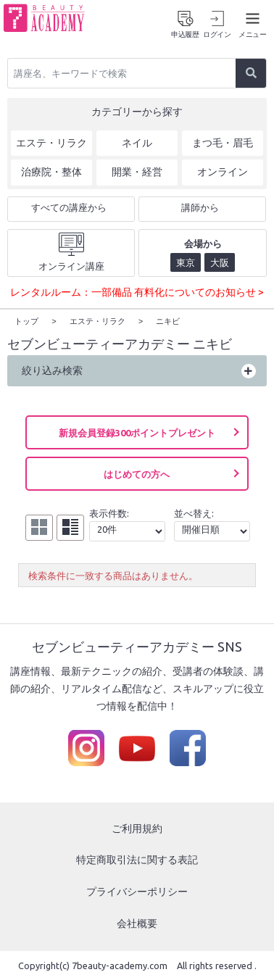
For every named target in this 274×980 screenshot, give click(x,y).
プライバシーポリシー (137, 891)
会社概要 (137, 923)
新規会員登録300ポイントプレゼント (137, 432)
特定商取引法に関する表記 (137, 859)
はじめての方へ (137, 473)
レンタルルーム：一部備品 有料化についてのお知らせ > (137, 292)
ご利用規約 (137, 828)
